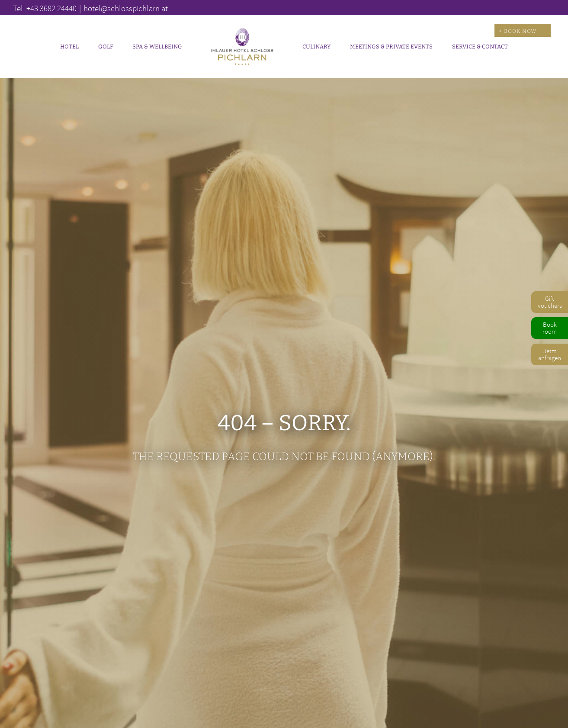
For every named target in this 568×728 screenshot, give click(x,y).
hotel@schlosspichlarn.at (126, 8)
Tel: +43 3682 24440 (45, 8)
